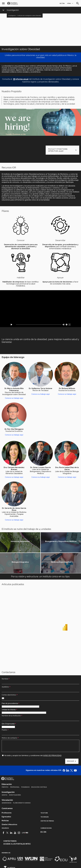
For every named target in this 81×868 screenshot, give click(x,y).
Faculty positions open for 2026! (63, 150)
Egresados (6, 796)
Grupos (4, 774)
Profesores (7, 792)
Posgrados (25, 766)
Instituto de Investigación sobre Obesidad (29, 16)
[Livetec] (25, 812)
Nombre (5, 658)
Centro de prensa (47, 800)
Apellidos (5, 666)
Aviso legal (18, 864)
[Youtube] (15, 812)
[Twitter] (7, 812)
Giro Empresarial (8, 703)
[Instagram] (19, 812)
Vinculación (7, 779)
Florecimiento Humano (22, 782)
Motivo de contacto (9, 717)
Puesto (4, 709)
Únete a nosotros (9, 804)
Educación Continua (39, 766)
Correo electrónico (9, 674)
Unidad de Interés (9, 689)
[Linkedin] (11, 812)
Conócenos (7, 788)
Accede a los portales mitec (17, 823)
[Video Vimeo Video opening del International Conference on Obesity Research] (40, 309)
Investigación (13, 10)
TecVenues (45, 796)
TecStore (44, 792)
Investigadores (15, 774)
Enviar (71, 741)
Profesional (15, 766)
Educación (7, 764)
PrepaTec (5, 766)
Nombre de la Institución (11, 695)
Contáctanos (10, 820)
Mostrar (10, 542)
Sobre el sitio (62, 864)
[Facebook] (3, 812)
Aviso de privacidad (49, 864)
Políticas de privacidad (32, 864)
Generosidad (7, 782)
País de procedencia (10, 683)
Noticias (5, 800)
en (64, 3)
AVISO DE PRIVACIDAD (52, 735)
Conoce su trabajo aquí (14, 398)
